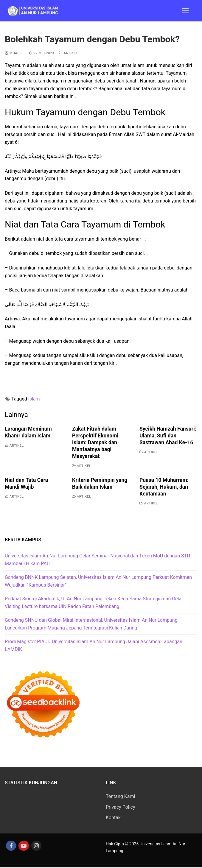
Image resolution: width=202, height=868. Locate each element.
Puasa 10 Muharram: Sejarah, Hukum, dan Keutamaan (164, 487)
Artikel (69, 53)
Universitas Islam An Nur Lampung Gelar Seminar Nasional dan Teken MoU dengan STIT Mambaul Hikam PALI (98, 560)
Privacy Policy (121, 807)
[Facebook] (11, 846)
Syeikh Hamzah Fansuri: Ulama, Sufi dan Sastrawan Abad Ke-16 (168, 436)
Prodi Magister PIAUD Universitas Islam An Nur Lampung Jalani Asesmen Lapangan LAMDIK (94, 645)
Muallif (15, 53)
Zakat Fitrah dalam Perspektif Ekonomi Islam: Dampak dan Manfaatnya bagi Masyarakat (95, 442)
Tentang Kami (120, 796)
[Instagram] (38, 846)
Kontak (113, 818)
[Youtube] (24, 846)
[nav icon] (185, 11)
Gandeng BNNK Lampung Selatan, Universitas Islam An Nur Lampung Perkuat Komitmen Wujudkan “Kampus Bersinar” (98, 581)
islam (34, 399)
